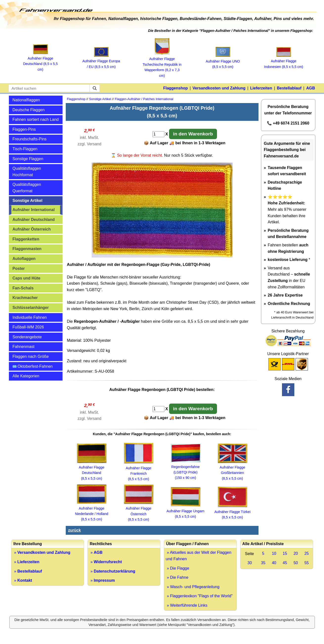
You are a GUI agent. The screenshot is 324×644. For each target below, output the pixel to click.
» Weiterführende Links (187, 605)
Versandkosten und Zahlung (219, 88)
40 (274, 563)
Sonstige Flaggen (28, 159)
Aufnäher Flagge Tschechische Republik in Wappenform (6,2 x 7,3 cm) (162, 64)
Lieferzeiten (261, 88)
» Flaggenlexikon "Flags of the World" (199, 596)
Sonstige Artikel (28, 201)
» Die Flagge (178, 568)
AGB (311, 88)
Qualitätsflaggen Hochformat (27, 172)
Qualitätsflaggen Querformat (27, 188)
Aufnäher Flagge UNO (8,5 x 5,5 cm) (223, 61)
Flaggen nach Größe (31, 356)
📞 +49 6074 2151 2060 (288, 123)
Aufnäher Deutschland (34, 220)
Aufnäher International (34, 210)
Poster (19, 268)
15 (285, 553)
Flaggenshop (175, 88)
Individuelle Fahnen (30, 317)
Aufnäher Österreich (32, 229)
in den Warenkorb (193, 134)
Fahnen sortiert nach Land (36, 119)
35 (263, 563)
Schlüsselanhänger (31, 308)
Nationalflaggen (26, 100)
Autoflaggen (24, 259)
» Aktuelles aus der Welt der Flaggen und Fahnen (199, 556)
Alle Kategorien (26, 376)
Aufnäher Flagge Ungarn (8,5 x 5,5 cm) (185, 511)
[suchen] (95, 88)
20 (296, 553)
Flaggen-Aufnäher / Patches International (144, 99)
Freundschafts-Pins (30, 139)
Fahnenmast (24, 347)
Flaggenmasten (27, 249)
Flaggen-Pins (24, 129)
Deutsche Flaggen (29, 110)
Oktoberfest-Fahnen (33, 366)
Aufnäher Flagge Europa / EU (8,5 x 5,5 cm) (101, 61)
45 (285, 563)
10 (274, 553)
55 (307, 563)
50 (296, 563)
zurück (75, 530)
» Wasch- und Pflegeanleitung (193, 587)
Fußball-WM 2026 (28, 327)
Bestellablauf (289, 88)
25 (307, 553)
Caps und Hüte (27, 278)
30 (250, 563)
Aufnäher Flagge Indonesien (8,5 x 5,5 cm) (284, 61)
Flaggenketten (26, 239)
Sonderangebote (27, 337)
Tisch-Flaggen (25, 149)
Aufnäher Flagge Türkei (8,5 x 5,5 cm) (232, 512)
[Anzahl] (158, 134)
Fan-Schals (23, 288)
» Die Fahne (177, 577)
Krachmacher (25, 298)
